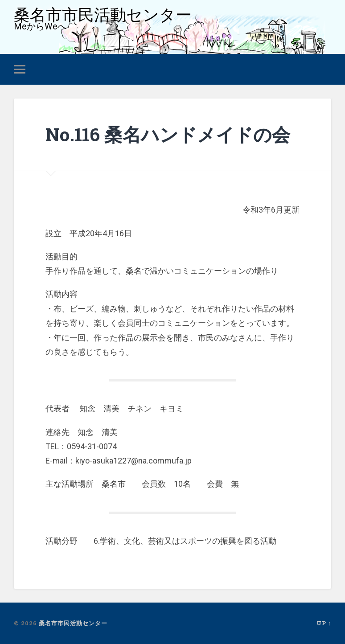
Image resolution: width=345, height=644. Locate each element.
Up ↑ (324, 623)
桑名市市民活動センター (103, 15)
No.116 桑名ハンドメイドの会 (168, 134)
